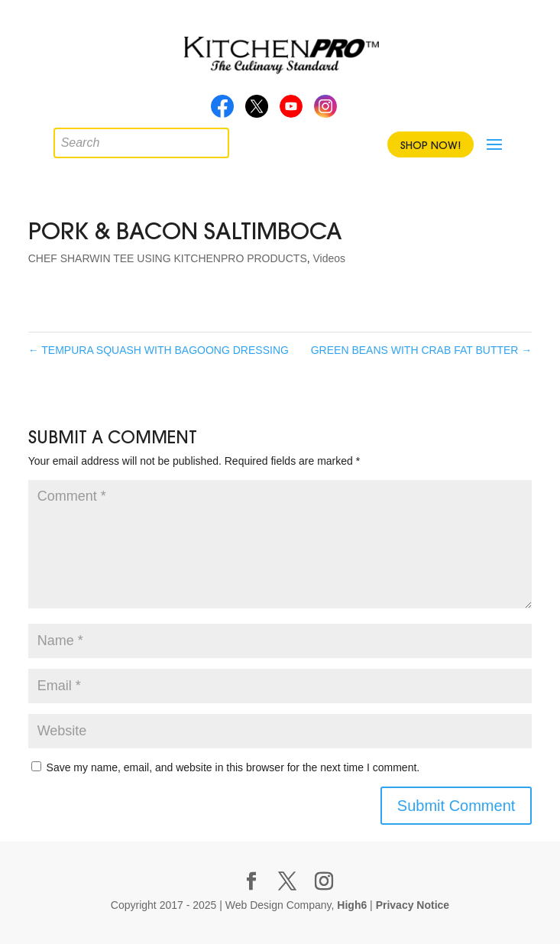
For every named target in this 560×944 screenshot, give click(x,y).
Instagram (325, 111)
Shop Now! (431, 145)
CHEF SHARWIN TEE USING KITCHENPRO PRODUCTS (168, 258)
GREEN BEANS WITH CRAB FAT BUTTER (422, 350)
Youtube (291, 111)
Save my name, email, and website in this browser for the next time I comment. (233, 767)
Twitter (257, 111)
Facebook (222, 111)
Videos (330, 258)
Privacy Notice (413, 905)
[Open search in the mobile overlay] (65, 139)
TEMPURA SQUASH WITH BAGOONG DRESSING (159, 350)
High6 (352, 905)
